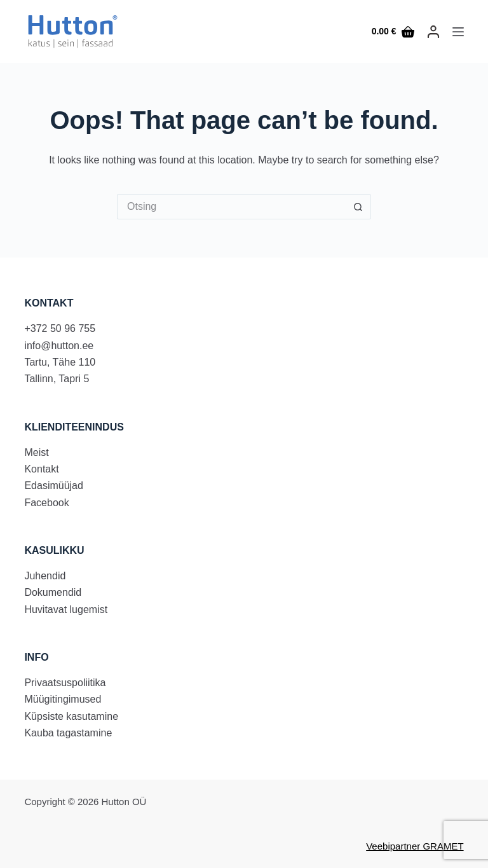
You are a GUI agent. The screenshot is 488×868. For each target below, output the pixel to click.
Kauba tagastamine (68, 733)
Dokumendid (53, 592)
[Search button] (358, 207)
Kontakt (41, 469)
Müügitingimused (63, 699)
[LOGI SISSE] (433, 32)
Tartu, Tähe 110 (60, 362)
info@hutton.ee (59, 346)
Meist (36, 452)
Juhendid (45, 576)
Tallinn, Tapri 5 (57, 379)
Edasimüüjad (54, 486)
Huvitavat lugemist (66, 610)
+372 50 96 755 (60, 328)
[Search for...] (231, 207)
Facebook (46, 503)
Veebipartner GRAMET (415, 846)
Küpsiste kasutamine (71, 716)
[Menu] (458, 32)
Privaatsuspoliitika (65, 683)
